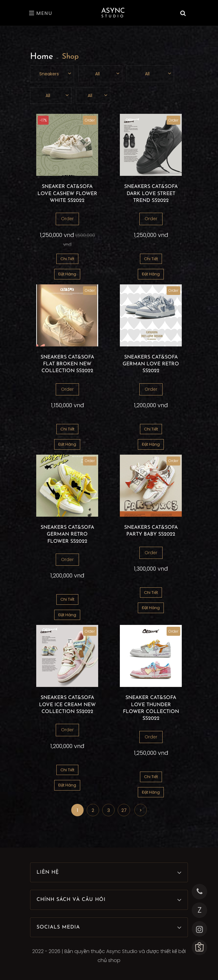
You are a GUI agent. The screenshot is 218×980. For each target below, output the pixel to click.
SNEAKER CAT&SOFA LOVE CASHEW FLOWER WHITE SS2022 (67, 194)
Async (113, 13)
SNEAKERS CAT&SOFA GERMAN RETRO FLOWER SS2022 (67, 535)
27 (124, 810)
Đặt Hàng (67, 274)
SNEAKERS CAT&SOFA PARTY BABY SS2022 (151, 531)
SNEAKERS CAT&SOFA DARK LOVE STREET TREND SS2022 (151, 194)
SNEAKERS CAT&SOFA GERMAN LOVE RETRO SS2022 (151, 364)
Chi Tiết (67, 259)
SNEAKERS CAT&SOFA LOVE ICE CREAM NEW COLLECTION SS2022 (67, 705)
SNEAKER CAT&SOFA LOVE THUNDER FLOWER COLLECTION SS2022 (151, 708)
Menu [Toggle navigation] (41, 13)
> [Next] (141, 810)
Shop (70, 57)
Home (42, 57)
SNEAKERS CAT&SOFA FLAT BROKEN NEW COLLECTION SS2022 (67, 364)
